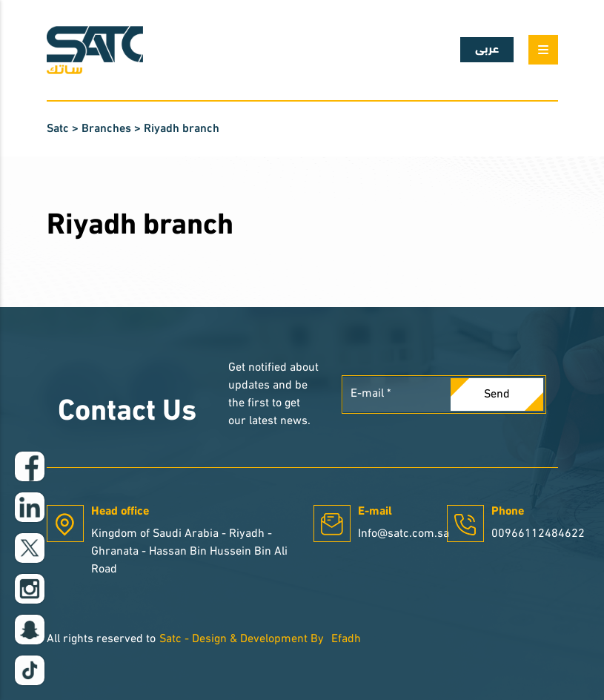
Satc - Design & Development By (242, 639)
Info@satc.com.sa (404, 534)
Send (497, 394)
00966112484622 (538, 534)
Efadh (346, 639)
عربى (487, 50)
